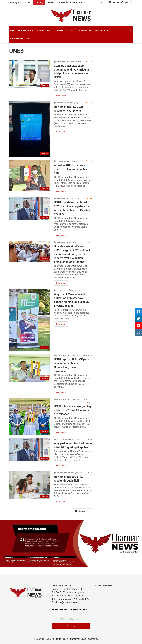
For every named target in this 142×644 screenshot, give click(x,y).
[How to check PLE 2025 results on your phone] (30, 129)
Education (60, 30)
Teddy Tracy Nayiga (63, 356)
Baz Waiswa (61, 62)
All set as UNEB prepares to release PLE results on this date (71, 169)
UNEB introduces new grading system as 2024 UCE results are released (72, 410)
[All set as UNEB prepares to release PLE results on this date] (30, 176)
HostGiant (104, 639)
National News (25, 30)
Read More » (61, 96)
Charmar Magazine (20, 39)
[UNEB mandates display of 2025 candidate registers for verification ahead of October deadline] (30, 209)
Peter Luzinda (61, 103)
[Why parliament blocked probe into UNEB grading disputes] (30, 450)
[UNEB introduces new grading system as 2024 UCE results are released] (30, 416)
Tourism (83, 30)
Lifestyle (72, 30)
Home (13, 30)
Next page (82, 511)
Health (49, 30)
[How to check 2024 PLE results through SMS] (30, 485)
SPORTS (104, 30)
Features (94, 30)
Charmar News (62, 440)
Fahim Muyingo (62, 290)
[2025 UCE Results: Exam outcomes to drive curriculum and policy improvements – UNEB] (30, 74)
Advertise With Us (103, 586)
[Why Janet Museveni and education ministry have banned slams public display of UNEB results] (30, 320)
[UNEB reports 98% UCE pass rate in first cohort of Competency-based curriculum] (30, 368)
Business (39, 30)
